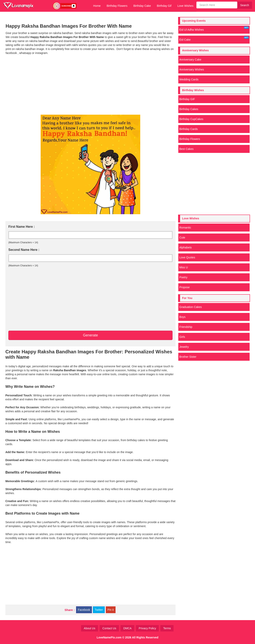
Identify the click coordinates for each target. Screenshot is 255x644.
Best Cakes (186, 149)
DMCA (127, 628)
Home (97, 6)
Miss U (184, 267)
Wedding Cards (189, 79)
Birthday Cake (142, 6)
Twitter (99, 610)
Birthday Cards (189, 129)
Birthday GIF (187, 99)
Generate (90, 335)
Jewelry (184, 347)
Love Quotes (187, 257)
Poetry (183, 277)
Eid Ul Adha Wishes (214, 29)
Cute (182, 237)
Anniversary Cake (190, 60)
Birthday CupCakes (191, 119)
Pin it (111, 610)
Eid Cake (214, 39)
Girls (182, 337)
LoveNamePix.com (109, 637)
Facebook (84, 610)
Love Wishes (185, 6)
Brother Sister (188, 357)
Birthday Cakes (189, 109)
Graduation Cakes (191, 307)
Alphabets (185, 247)
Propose (184, 287)
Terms (167, 628)
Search (245, 5)
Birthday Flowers (117, 6)
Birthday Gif (164, 6)
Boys (182, 317)
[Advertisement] (90, 85)
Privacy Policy (147, 628)
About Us (90, 628)
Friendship (186, 327)
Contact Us (109, 628)
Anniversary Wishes (192, 69)
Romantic (185, 228)
